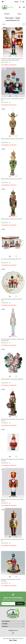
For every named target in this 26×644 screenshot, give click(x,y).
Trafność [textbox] (4, 24)
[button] (13, 621)
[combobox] (13, 24)
